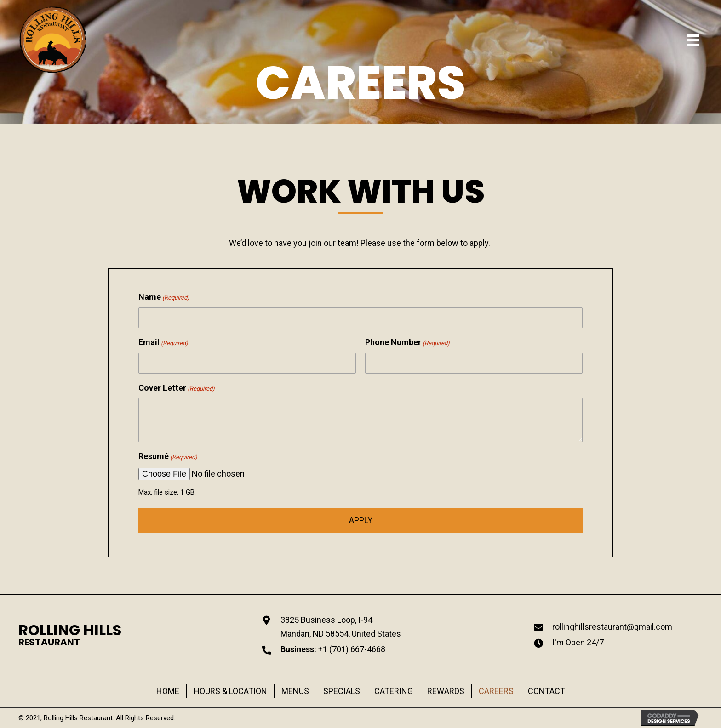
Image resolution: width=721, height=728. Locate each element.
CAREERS (496, 691)
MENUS (295, 691)
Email (163, 345)
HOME (168, 691)
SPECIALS (342, 691)
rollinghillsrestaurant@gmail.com (612, 627)
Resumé (168, 460)
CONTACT (546, 691)
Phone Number (407, 345)
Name (164, 300)
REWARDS (446, 691)
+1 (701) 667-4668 (352, 649)
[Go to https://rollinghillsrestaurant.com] (70, 635)
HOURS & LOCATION (230, 691)
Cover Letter (177, 391)
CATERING (394, 691)
